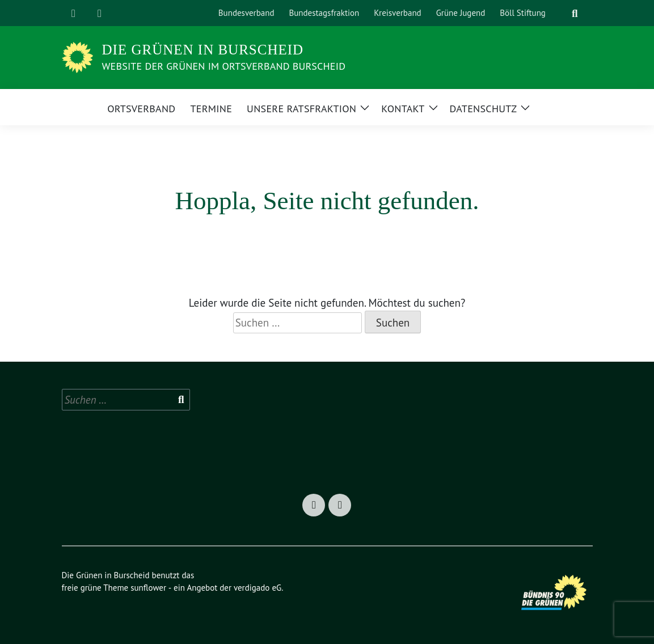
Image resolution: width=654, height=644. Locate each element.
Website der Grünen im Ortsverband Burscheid (224, 66)
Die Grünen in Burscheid (203, 50)
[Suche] (561, 13)
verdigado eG (258, 588)
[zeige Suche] (575, 13)
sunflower (148, 588)
